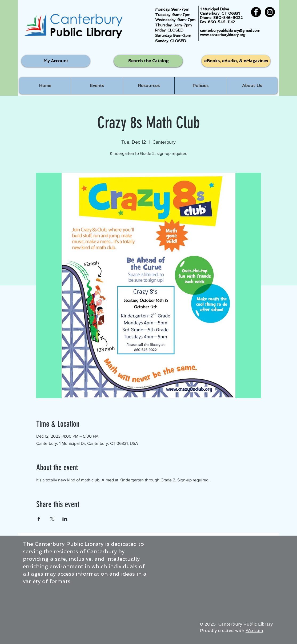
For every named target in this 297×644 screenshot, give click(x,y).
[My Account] (56, 61)
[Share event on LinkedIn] (65, 519)
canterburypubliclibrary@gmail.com (230, 30)
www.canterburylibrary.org (223, 35)
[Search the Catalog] (148, 61)
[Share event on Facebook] (39, 519)
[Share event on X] (52, 519)
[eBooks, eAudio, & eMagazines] (236, 61)
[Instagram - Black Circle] (270, 12)
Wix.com (254, 631)
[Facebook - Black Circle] (256, 12)
